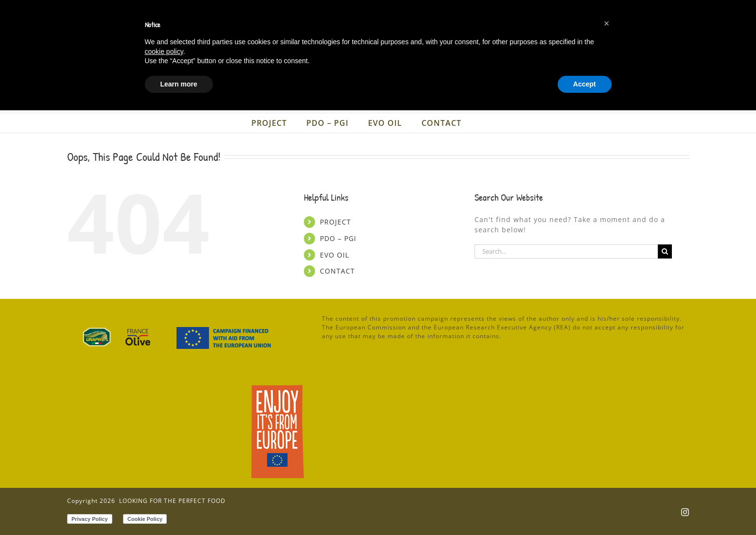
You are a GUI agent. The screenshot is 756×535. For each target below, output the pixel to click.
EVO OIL (334, 255)
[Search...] (566, 251)
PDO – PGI (338, 238)
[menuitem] (613, 11)
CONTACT (337, 271)
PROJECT (335, 222)
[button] (607, 448)
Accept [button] (585, 508)
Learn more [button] (179, 508)
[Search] (665, 251)
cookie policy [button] (164, 476)
